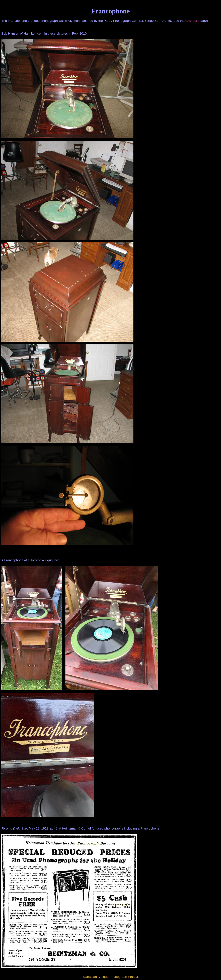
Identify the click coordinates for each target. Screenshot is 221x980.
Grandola (192, 21)
